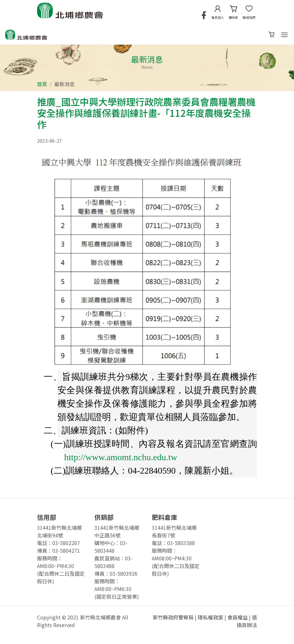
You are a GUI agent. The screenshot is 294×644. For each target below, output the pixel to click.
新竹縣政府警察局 (173, 617)
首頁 (42, 84)
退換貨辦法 (247, 621)
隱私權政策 (210, 617)
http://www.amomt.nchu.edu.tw (121, 457)
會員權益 (238, 617)
